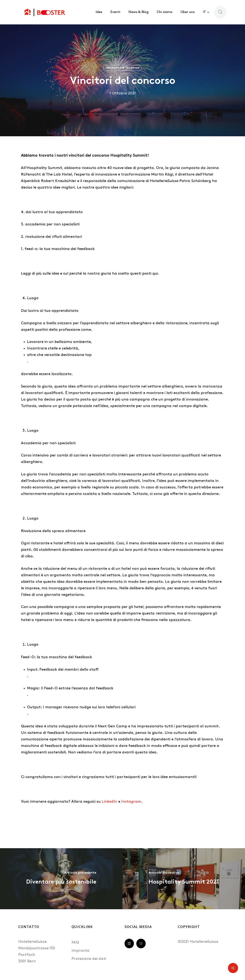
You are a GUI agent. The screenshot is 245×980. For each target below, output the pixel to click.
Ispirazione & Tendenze (122, 68)
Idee (99, 12)
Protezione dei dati (89, 959)
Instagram (131, 802)
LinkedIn (109, 802)
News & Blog (138, 12)
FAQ (75, 943)
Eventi (115, 12)
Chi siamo (165, 12)
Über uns (188, 12)
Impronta (80, 951)
